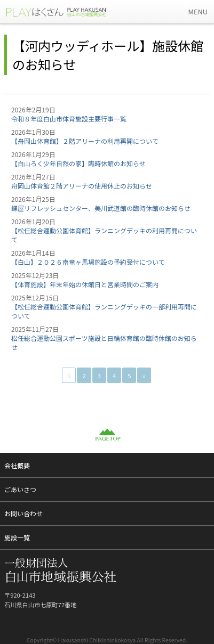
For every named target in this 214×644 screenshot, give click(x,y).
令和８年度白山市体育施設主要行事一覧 (69, 119)
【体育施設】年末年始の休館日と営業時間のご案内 (85, 284)
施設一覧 (17, 537)
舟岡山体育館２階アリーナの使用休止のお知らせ (82, 186)
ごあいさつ (20, 489)
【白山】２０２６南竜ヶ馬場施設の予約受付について (88, 262)
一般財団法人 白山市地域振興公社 (64, 12)
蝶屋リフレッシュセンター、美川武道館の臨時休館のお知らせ (101, 208)
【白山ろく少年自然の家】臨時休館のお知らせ (78, 163)
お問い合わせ (23, 513)
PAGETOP (107, 435)
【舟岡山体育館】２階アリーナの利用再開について (85, 141)
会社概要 (17, 465)
